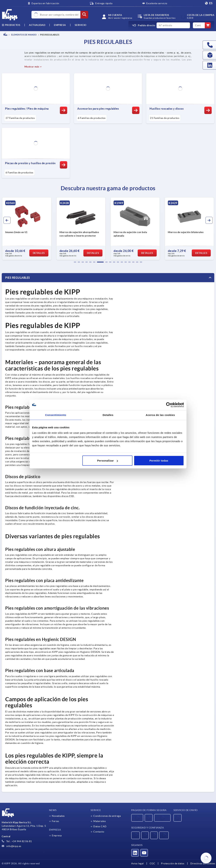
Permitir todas (159, 461)
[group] (27, 229)
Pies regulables (18, 278)
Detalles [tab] (108, 415)
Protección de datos (173, 863)
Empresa (60, 25)
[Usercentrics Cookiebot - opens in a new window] (169, 405)
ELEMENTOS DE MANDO (24, 35)
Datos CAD (100, 826)
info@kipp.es (12, 846)
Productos (11, 25)
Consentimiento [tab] (56, 415)
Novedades (58, 816)
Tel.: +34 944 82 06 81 (17, 841)
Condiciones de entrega (107, 816)
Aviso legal (137, 863)
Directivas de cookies (203, 863)
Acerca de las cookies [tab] (160, 415)
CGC (152, 863)
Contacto (99, 832)
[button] (75, 262)
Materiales (100, 821)
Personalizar (108, 461)
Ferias (55, 821)
